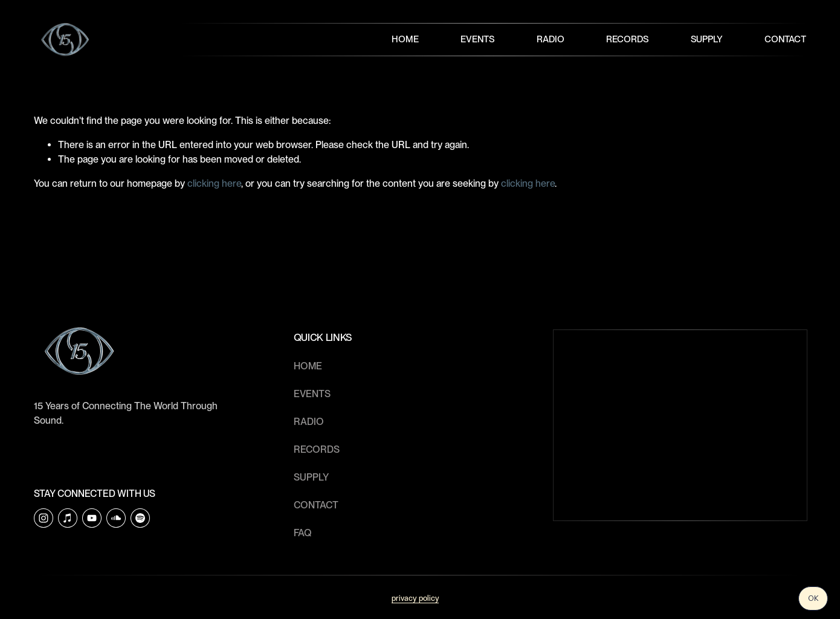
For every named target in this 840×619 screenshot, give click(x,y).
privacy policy (415, 598)
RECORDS (317, 449)
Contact (785, 39)
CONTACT (316, 505)
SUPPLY (311, 477)
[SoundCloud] (116, 518)
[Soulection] (140, 518)
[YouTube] (92, 518)
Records (627, 39)
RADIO (309, 422)
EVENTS (312, 394)
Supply (707, 39)
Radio (551, 39)
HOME (308, 366)
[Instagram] (44, 518)
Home (405, 39)
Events (477, 39)
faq (303, 533)
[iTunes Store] (68, 518)
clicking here (214, 183)
